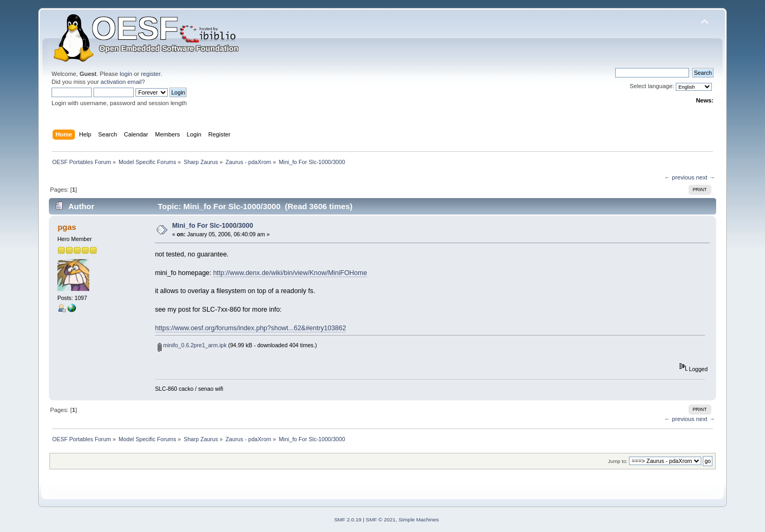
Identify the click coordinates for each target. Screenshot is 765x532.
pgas (67, 227)
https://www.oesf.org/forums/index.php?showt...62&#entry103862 (251, 328)
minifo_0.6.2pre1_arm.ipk (192, 345)
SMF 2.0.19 (348, 520)
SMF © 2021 (381, 520)
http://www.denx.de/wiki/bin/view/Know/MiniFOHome (290, 273)
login (126, 74)
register (151, 74)
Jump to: (618, 461)
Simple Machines (419, 520)
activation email (121, 82)
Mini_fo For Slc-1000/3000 (212, 226)
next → (705, 177)
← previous (679, 177)
